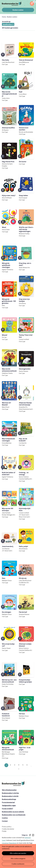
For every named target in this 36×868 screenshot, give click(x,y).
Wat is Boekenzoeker (9, 790)
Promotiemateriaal (8, 802)
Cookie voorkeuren (18, 864)
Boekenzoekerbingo (9, 799)
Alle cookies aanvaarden (18, 853)
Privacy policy (7, 827)
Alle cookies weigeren (18, 859)
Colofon (5, 818)
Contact (5, 821)
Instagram (32, 835)
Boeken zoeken (18, 10)
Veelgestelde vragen (9, 805)
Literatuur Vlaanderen (9, 843)
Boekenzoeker (12, 4)
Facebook (30, 835)
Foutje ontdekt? (7, 809)
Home (4, 17)
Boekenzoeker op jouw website (13, 812)
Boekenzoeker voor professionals (14, 815)
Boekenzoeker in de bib (10, 796)
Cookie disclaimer (8, 829)
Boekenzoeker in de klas (10, 793)
